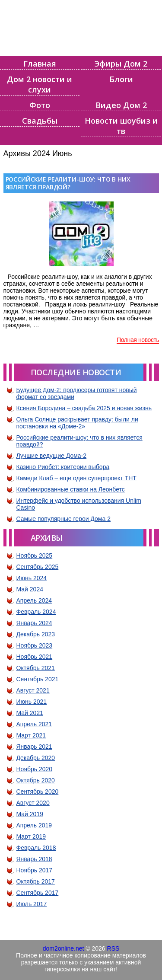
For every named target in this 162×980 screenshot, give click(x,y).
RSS (113, 948)
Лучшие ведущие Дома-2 (52, 456)
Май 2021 (30, 713)
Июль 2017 (32, 904)
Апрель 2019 (34, 825)
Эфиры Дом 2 (121, 64)
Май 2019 (30, 814)
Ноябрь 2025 (35, 555)
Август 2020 (33, 803)
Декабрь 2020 (36, 758)
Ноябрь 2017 (35, 870)
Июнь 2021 (32, 702)
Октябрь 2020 (36, 780)
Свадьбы (40, 121)
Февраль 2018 (36, 848)
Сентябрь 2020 (38, 792)
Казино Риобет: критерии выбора (63, 467)
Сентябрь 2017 (38, 893)
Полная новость (138, 340)
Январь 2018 (34, 859)
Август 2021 (33, 690)
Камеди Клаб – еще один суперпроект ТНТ (76, 478)
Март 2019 (31, 836)
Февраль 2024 (36, 612)
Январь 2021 (34, 747)
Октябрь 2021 (36, 668)
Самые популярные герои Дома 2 (64, 519)
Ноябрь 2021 (35, 657)
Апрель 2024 (34, 600)
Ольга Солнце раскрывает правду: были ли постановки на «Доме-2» (77, 423)
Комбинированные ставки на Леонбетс (71, 489)
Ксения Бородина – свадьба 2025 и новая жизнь (84, 408)
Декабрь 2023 (36, 634)
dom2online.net (64, 948)
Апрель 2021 (34, 724)
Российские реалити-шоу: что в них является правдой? (68, 183)
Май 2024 (30, 589)
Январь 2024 (34, 623)
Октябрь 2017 (36, 881)
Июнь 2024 (32, 578)
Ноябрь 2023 (35, 645)
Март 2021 (31, 735)
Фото (40, 105)
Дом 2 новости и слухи (40, 84)
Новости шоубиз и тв (121, 126)
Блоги (121, 79)
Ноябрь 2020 (35, 769)
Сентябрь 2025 (38, 567)
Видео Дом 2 (121, 105)
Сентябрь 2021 (38, 679)
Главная (40, 64)
